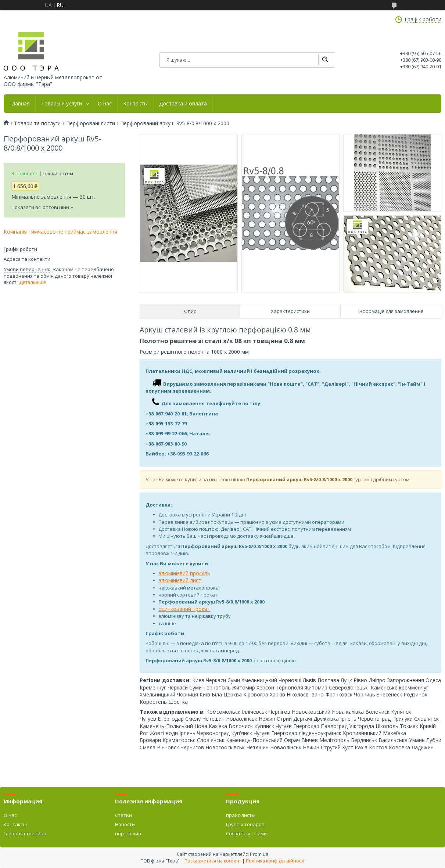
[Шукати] (325, 60)
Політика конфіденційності (275, 861)
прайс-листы (241, 815)
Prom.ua (259, 854)
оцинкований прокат (184, 609)
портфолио (128, 833)
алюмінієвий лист (180, 580)
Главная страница (25, 833)
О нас (105, 104)
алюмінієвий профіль (184, 573)
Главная (19, 104)
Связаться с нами (246, 833)
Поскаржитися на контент (213, 861)
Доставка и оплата (183, 104)
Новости (125, 824)
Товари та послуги (37, 123)
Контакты (135, 104)
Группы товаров (245, 824)
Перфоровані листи (91, 123)
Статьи (123, 815)
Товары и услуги (62, 104)
